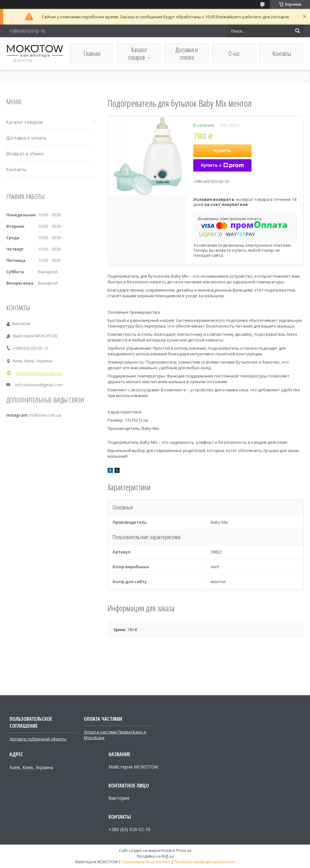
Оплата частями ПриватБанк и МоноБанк (115, 735)
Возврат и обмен (25, 154)
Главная (92, 54)
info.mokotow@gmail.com (39, 385)
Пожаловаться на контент (146, 862)
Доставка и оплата (187, 54)
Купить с (222, 165)
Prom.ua (184, 850)
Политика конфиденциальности (205, 862)
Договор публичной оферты (38, 739)
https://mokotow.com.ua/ (39, 373)
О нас (234, 54)
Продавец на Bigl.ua (155, 856)
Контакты (282, 54)
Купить (222, 150)
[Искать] (297, 31)
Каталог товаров (138, 54)
